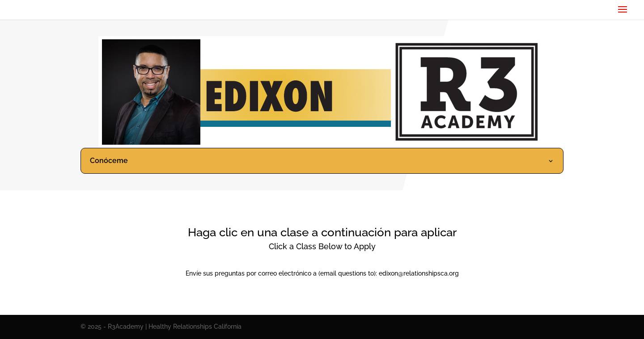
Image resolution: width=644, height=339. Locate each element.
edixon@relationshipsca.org (419, 273)
